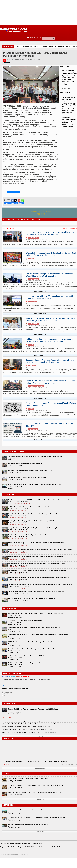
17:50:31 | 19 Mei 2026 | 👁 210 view (19, 579)
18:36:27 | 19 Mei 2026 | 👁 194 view (19, 565)
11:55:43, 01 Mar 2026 (41, 260)
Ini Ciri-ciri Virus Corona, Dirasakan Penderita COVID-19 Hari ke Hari (29, 656)
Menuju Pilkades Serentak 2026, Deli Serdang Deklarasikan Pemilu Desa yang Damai (34, 528)
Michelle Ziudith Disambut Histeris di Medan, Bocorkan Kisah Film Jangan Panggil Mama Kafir (35, 761)
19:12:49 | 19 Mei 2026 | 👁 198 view (19, 558)
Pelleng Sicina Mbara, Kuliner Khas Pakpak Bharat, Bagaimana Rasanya (23, 727)
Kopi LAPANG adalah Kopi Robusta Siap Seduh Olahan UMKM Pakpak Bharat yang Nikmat (28, 721)
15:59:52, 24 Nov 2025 (41, 367)
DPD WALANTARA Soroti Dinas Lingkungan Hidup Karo (69, 105)
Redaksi (11, 843)
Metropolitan (7, 63)
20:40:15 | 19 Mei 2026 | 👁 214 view (19, 551)
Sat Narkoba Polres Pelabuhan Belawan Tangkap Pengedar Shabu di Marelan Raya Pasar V (36, 591)
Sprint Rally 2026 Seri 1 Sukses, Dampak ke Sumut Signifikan (26, 810)
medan (21, 203)
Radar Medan (30, 239)
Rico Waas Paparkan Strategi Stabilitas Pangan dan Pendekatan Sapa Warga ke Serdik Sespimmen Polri (40, 584)
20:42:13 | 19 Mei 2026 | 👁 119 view (19, 544)
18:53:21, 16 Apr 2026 (41, 239)
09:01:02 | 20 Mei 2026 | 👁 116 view (19, 530)
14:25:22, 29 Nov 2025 (41, 346)
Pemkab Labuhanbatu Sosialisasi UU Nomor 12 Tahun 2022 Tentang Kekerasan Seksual (35, 628)
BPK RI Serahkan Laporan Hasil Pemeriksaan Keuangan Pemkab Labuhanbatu (32, 642)
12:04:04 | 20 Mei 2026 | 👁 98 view (18, 516)
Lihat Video (5, 765)
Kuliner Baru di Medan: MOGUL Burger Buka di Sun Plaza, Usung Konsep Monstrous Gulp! (34, 792)
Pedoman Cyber (27, 843)
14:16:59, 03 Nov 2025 (41, 431)
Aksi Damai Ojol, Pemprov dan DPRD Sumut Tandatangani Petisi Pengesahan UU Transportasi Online (39, 500)
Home (2, 851)
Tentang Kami (4, 843)
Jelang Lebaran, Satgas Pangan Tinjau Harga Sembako (69, 83)
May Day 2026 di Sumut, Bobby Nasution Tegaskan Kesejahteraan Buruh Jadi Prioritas (35, 485)
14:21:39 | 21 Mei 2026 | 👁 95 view (18, 502)
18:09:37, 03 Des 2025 (41, 326)
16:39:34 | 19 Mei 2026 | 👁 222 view (19, 593)
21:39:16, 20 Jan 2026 (41, 303)
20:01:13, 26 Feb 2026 (41, 281)
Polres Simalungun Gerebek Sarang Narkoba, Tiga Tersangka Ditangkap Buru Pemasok (35, 456)
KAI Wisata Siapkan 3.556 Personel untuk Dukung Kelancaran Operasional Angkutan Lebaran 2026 (37, 817)
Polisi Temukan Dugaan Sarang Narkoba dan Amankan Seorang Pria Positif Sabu (33, 514)
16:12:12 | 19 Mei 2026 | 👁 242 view (19, 600)
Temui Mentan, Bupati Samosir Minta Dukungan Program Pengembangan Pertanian (34, 649)
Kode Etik (35, 843)
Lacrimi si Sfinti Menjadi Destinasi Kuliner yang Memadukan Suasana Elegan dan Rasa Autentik (36, 785)
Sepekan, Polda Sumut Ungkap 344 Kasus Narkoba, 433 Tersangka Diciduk (31, 521)
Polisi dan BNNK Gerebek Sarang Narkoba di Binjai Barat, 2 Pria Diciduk (30, 470)
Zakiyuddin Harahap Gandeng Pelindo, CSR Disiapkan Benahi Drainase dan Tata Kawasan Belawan (39, 577)
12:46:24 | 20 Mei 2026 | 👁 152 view (19, 509)
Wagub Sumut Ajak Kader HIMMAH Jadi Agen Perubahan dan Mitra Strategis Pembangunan (36, 542)
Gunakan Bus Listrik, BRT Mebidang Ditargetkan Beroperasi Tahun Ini (28, 824)
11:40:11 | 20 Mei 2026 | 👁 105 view (19, 523)
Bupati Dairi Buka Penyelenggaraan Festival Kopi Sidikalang (33, 709)
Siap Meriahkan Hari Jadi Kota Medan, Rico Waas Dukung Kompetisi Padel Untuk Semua (35, 556)
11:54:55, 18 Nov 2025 (41, 410)
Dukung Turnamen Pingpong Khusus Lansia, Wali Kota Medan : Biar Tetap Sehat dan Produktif (37, 563)
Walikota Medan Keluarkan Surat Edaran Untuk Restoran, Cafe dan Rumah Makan (25, 732)
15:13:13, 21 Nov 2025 (41, 388)
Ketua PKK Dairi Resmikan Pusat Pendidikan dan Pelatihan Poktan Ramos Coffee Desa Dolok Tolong (30, 724)
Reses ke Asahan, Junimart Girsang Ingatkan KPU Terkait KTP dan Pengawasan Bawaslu (35, 614)
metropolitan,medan (13, 192)
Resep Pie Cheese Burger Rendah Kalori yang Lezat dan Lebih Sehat (28, 778)
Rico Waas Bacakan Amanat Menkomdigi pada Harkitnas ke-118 (28, 535)
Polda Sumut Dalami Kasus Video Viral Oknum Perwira (25, 463)
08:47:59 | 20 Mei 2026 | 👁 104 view (19, 537)
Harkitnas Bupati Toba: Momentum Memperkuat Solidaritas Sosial (28, 507)
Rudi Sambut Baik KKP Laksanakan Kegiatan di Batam (25, 663)
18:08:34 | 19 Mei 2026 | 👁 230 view (19, 572)
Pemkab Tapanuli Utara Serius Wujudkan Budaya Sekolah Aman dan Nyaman (32, 598)
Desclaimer (18, 843)
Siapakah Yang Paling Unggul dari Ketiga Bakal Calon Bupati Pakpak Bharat (24, 729)
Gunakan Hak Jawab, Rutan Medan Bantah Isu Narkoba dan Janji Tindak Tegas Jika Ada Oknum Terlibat (40, 549)
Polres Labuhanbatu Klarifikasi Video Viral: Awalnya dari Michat (28, 478)
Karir (41, 843)
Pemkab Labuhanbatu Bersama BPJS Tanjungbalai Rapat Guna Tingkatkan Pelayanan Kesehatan (69, 119)
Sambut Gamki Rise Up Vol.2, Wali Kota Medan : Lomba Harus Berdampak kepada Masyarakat (37, 570)
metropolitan (14, 203)
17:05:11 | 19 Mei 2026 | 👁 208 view (19, 586)
